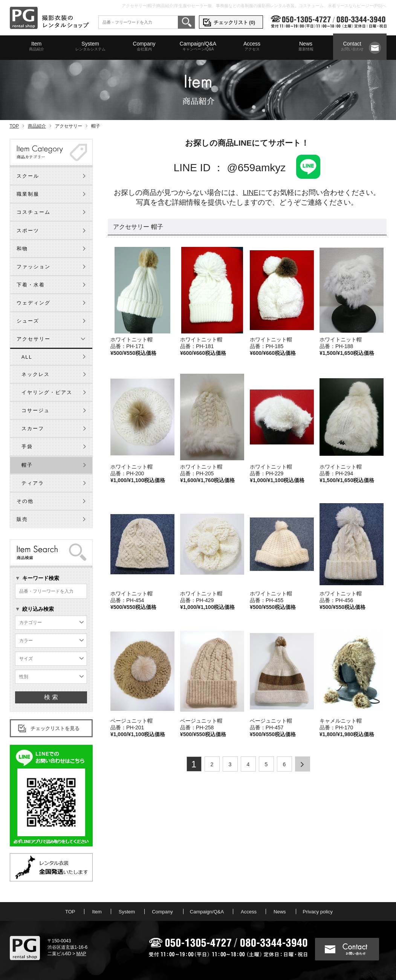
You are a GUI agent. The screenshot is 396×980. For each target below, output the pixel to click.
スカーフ (33, 428)
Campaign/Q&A (198, 46)
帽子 (27, 465)
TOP (14, 126)
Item (37, 46)
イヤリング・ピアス (47, 392)
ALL (27, 357)
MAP (81, 954)
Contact (352, 46)
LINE (250, 192)
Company (144, 46)
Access (252, 46)
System (90, 46)
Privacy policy (318, 912)
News (306, 46)
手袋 (27, 447)
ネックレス (36, 374)
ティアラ (33, 483)
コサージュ (36, 410)
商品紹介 (37, 126)
